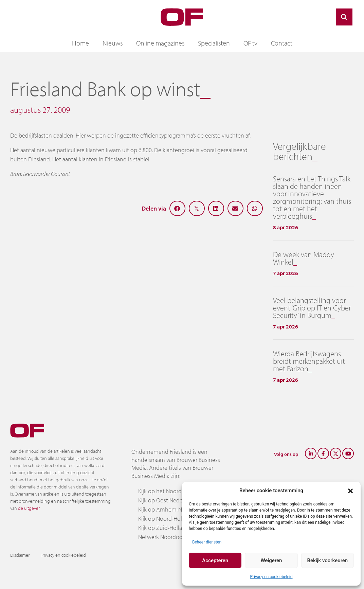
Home (80, 43)
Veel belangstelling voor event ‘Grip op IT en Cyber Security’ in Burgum (312, 308)
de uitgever (29, 508)
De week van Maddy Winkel (304, 258)
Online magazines (160, 43)
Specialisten (214, 43)
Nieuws (113, 43)
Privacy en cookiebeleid (271, 577)
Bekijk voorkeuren (327, 560)
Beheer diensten (207, 542)
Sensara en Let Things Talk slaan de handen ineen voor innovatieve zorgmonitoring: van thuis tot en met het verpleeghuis (312, 197)
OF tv (250, 43)
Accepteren (215, 560)
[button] (350, 490)
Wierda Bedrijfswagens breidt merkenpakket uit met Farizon (309, 361)
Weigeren (271, 560)
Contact (282, 43)
